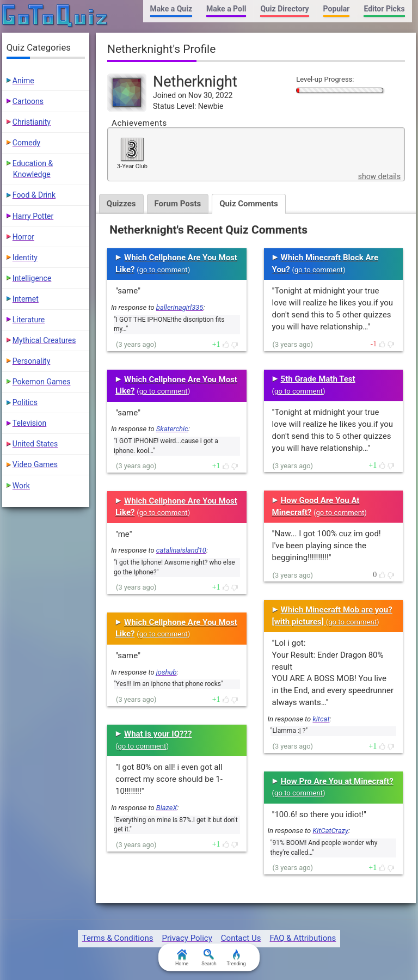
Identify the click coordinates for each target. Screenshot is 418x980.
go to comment (164, 270)
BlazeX (167, 808)
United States (35, 444)
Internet (26, 299)
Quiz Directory (284, 9)
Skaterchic (172, 429)
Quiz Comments (249, 204)
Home (182, 958)
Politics (25, 402)
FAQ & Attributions (303, 938)
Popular (337, 9)
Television (29, 423)
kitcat (321, 719)
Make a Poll (226, 9)
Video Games (35, 464)
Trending (236, 958)
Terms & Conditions (118, 938)
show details (379, 176)
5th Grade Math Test (318, 379)
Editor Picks (384, 9)
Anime (23, 81)
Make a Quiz (171, 9)
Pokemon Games (42, 382)
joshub (167, 672)
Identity (25, 258)
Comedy (26, 143)
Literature (29, 320)
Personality (31, 361)
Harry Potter (33, 216)
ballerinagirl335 (180, 307)
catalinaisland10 (181, 550)
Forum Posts (178, 204)
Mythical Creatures (44, 340)
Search (209, 958)
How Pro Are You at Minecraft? (337, 781)
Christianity (32, 122)
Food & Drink (34, 195)
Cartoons (28, 101)
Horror (23, 237)
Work (21, 486)
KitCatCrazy (330, 831)
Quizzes (121, 204)
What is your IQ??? (158, 734)
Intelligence (32, 278)
